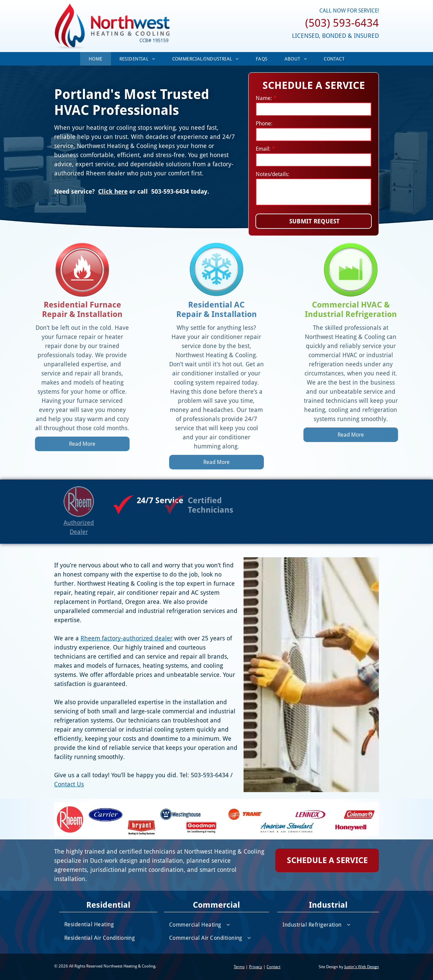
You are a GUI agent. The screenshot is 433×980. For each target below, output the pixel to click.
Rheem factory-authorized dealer (97, 638)
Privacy (256, 967)
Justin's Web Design (362, 967)
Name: (264, 98)
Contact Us (40, 784)
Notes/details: (272, 174)
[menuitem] (96, 59)
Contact (274, 967)
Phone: (264, 124)
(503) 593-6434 (342, 23)
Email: (263, 149)
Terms (239, 967)
